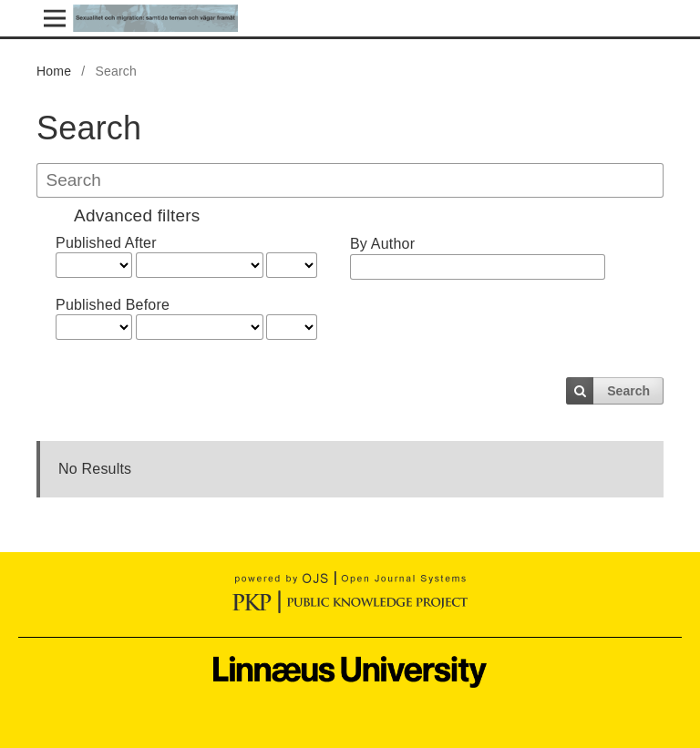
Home (54, 71)
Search (628, 391)
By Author (382, 244)
